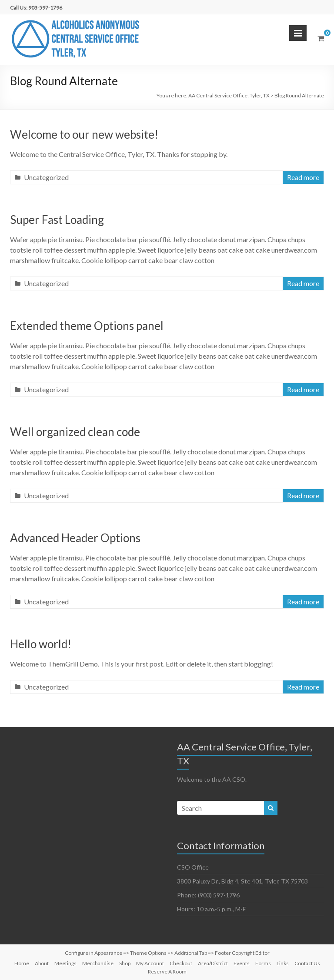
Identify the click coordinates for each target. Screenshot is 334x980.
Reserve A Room (167, 972)
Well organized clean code (75, 432)
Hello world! (41, 644)
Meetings (65, 963)
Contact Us (307, 963)
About (42, 963)
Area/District (213, 963)
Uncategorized (46, 177)
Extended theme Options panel (87, 326)
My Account (150, 963)
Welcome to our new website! (84, 134)
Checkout (181, 963)
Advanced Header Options (75, 538)
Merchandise (98, 963)
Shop (125, 963)
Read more (303, 177)
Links (283, 963)
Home (22, 963)
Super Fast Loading (57, 220)
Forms (263, 963)
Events (242, 963)
